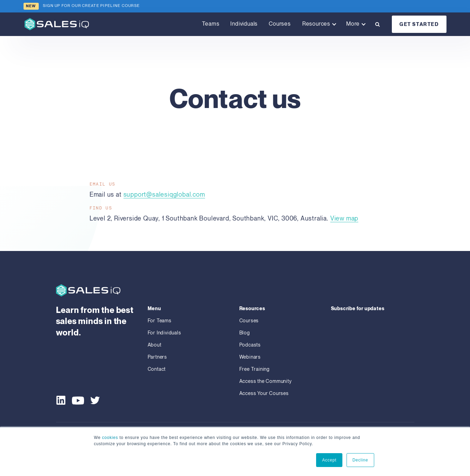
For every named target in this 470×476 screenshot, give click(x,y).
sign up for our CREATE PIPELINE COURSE (91, 6)
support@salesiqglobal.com (164, 195)
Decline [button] (360, 460)
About (155, 345)
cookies (110, 438)
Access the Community (266, 381)
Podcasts (250, 345)
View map (344, 219)
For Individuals (164, 333)
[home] (57, 24)
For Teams (160, 321)
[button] (318, 24)
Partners (157, 357)
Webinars (250, 357)
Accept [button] (329, 460)
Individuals (244, 24)
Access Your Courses (264, 393)
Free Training (255, 369)
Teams (211, 24)
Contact (157, 369)
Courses (280, 24)
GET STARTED (419, 24)
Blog (245, 333)
